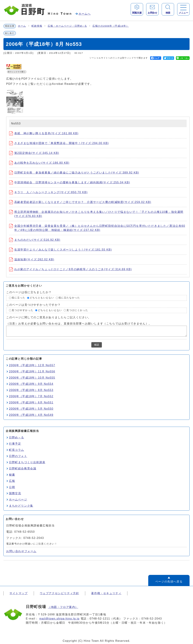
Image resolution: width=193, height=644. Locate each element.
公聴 (12, 487)
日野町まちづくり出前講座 (27, 462)
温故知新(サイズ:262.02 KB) (32, 259)
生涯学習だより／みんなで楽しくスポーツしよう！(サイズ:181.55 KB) (61, 250)
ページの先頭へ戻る (169, 582)
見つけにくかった (77, 310)
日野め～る (17, 437)
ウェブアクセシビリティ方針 (59, 593)
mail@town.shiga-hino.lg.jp (59, 619)
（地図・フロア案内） (63, 607)
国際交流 (15, 493)
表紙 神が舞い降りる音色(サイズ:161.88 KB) (44, 133)
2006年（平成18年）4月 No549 (31, 415)
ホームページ (18, 500)
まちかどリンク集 (21, 506)
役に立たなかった (69, 298)
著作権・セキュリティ (106, 593)
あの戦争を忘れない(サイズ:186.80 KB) (39, 163)
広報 (12, 481)
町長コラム (17, 450)
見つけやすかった (22, 310)
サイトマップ (19, 593)
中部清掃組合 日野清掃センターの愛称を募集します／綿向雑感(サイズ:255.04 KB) (70, 182)
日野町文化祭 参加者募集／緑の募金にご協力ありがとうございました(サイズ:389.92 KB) (74, 173)
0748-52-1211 (100, 619)
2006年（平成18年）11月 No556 (32, 371)
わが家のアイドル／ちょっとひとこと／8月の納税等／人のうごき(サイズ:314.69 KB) (71, 269)
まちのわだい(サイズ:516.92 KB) (35, 240)
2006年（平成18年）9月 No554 (31, 384)
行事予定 (15, 444)
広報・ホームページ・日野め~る (67, 26)
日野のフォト (18, 456)
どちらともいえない (42, 298)
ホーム (22, 26)
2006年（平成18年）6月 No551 (31, 402)
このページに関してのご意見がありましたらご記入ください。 (49, 317)
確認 (97, 345)
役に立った (18, 298)
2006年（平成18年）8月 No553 (31, 390)
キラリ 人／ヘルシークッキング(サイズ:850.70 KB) (48, 192)
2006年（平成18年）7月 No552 (31, 396)
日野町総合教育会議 (23, 468)
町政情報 (37, 26)
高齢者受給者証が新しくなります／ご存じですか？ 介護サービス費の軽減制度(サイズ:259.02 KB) (80, 202)
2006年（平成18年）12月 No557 (32, 365)
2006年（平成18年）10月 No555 (32, 378)
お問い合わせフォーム (21, 551)
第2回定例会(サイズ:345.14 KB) (34, 153)
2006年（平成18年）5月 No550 (31, 409)
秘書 (12, 475)
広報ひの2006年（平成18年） (111, 26)
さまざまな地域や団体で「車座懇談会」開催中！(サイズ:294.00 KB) (59, 143)
